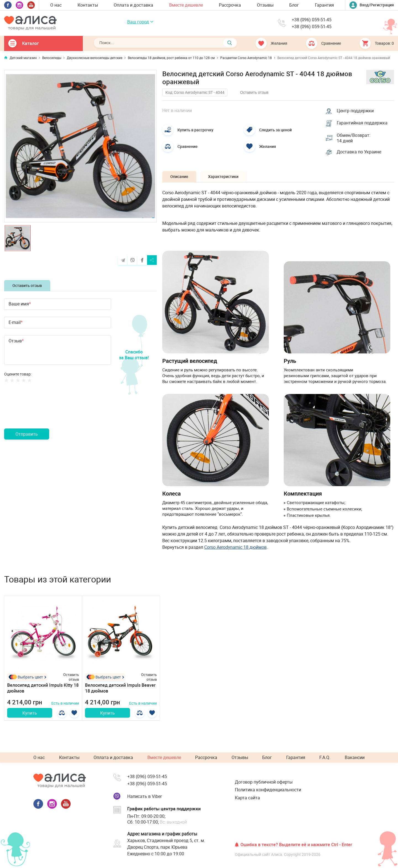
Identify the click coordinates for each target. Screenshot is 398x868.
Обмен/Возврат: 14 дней (354, 138)
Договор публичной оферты (264, 782)
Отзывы (265, 5)
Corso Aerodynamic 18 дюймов (235, 548)
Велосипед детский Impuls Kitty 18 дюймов (43, 689)
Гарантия (324, 5)
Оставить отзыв (27, 285)
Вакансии (355, 757)
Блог (294, 5)
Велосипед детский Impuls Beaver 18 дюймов (120, 689)
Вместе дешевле (186, 5)
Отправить (27, 434)
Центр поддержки (355, 111)
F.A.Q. (325, 757)
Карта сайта (247, 798)
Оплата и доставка (133, 5)
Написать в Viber (144, 796)
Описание (180, 177)
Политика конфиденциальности (268, 790)
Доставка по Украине (359, 152)
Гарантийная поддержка (362, 123)
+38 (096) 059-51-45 (312, 20)
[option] (80, 146)
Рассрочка (230, 5)
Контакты (88, 5)
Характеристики (224, 177)
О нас (56, 5)
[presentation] (46, 412)
